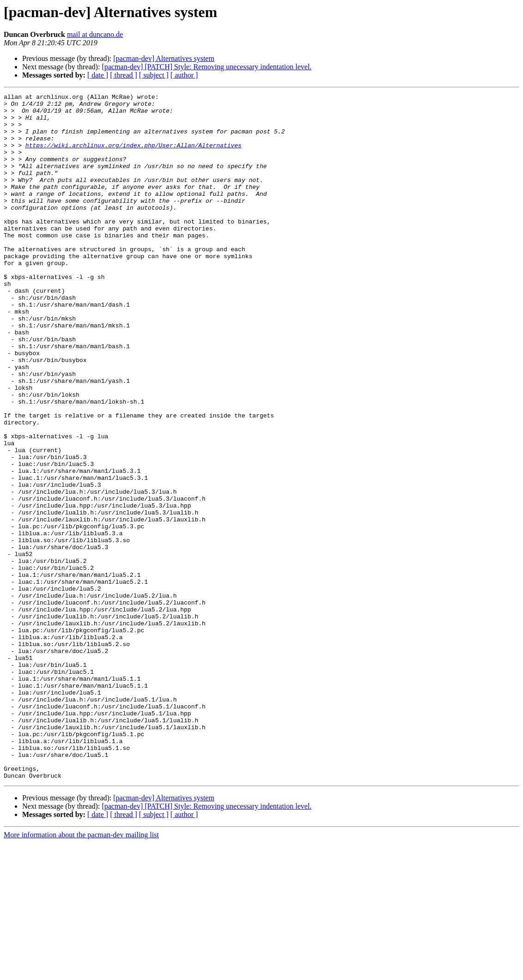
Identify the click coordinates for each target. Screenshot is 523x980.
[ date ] (98, 75)
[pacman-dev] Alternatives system (164, 58)
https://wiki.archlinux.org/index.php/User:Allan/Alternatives (134, 156)
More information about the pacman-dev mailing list (81, 972)
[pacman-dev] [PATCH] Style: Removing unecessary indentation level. (207, 67)
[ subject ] (154, 75)
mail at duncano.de (95, 34)
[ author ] (184, 75)
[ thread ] (124, 75)
